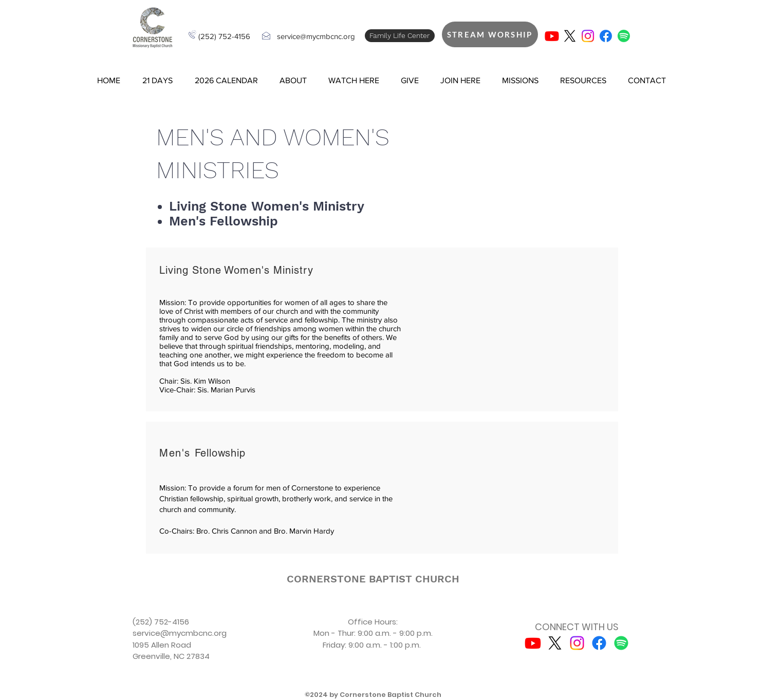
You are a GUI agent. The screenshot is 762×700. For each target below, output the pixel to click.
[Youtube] (552, 36)
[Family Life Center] (400, 36)
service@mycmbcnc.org (316, 36)
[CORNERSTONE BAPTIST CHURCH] (373, 579)
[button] (158, 81)
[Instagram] (588, 36)
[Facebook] (606, 36)
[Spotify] (624, 36)
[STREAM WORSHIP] (490, 34)
